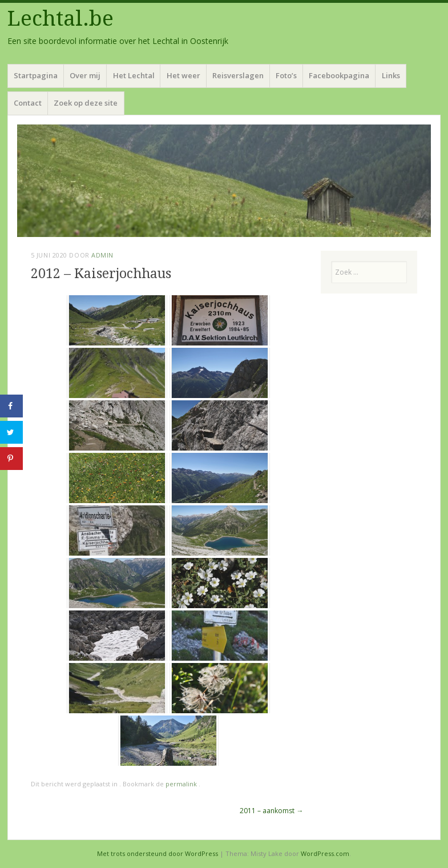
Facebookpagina (339, 75)
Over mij (85, 75)
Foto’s (286, 75)
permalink (182, 784)
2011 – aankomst (271, 811)
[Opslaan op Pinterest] (11, 459)
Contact (28, 103)
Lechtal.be (60, 19)
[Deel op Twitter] (11, 432)
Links (391, 75)
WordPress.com (325, 853)
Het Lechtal (134, 75)
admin (102, 255)
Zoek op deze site (86, 103)
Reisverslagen (238, 75)
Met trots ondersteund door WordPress (158, 853)
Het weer (183, 75)
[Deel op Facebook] (11, 406)
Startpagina (36, 75)
